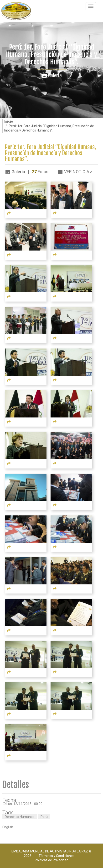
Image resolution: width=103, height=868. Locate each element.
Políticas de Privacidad (52, 860)
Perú (44, 817)
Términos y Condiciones (57, 856)
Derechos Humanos (20, 817)
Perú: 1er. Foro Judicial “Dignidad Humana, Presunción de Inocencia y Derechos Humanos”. (50, 153)
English (8, 827)
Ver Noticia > (78, 172)
